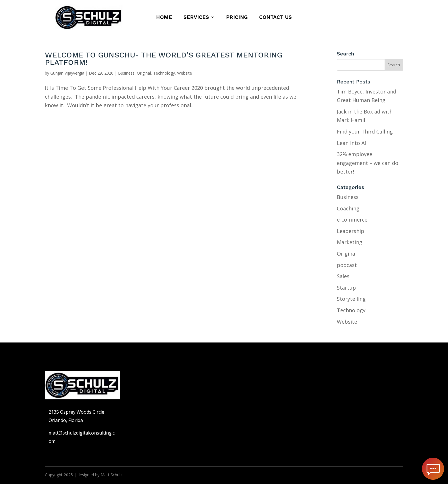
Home (164, 18)
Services (196, 18)
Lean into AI (351, 143)
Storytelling (351, 299)
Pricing (237, 18)
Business (126, 73)
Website (185, 73)
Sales (343, 276)
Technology (164, 73)
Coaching (348, 208)
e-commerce (352, 220)
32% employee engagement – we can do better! (368, 163)
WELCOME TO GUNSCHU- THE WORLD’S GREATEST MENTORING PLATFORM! (164, 59)
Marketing (350, 242)
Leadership (351, 231)
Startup (346, 288)
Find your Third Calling (365, 132)
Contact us (275, 18)
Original (144, 73)
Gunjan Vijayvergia (67, 73)
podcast (347, 265)
